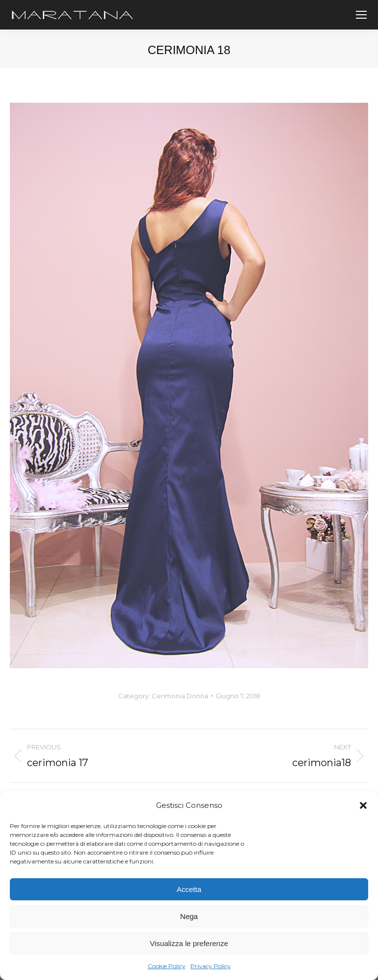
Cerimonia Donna (180, 696)
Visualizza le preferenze (189, 943)
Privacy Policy (211, 966)
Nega (189, 916)
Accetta (189, 889)
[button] (363, 805)
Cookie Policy (167, 966)
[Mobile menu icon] (361, 15)
